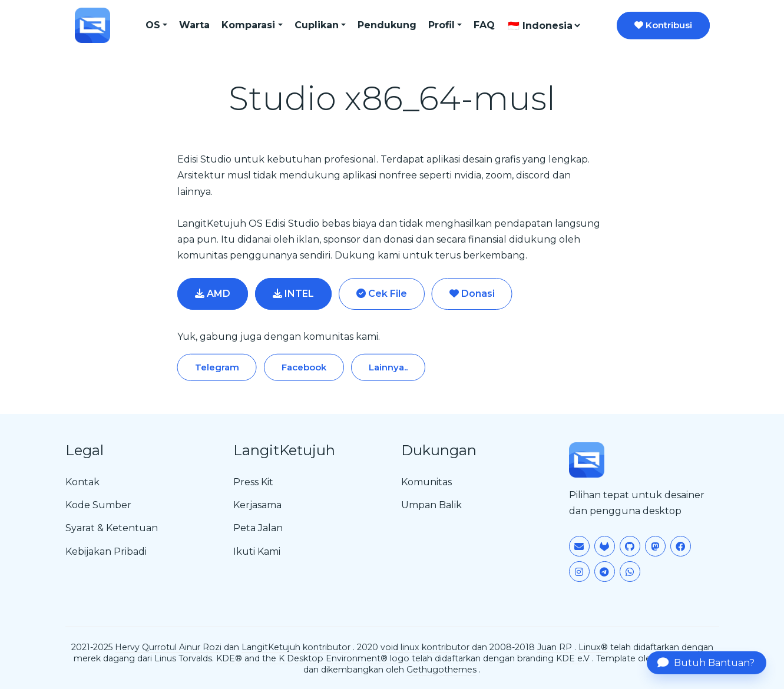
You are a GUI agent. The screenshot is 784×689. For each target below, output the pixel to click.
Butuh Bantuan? (706, 662)
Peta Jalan (258, 528)
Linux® (593, 647)
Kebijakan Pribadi (106, 551)
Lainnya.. (388, 367)
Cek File (382, 294)
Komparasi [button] (248, 25)
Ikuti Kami (257, 551)
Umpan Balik (431, 505)
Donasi (472, 294)
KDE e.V (573, 658)
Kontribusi (663, 25)
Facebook (304, 367)
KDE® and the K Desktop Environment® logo (313, 658)
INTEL (293, 294)
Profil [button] (441, 25)
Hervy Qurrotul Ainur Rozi (168, 647)
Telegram (217, 367)
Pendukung (387, 25)
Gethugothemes (441, 670)
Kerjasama (257, 505)
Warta (194, 25)
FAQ (484, 25)
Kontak (82, 482)
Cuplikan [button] (317, 25)
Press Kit (253, 482)
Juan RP (555, 647)
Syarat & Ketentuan (112, 528)
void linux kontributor (425, 647)
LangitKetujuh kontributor (296, 647)
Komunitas (426, 482)
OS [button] (153, 25)
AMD (213, 294)
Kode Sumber (98, 505)
